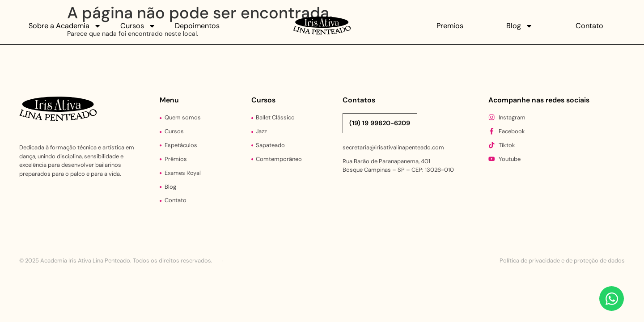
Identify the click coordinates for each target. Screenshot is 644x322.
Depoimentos (197, 26)
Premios (450, 26)
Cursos (138, 26)
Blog (519, 26)
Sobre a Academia (65, 26)
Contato (589, 26)
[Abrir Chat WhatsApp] (612, 299)
